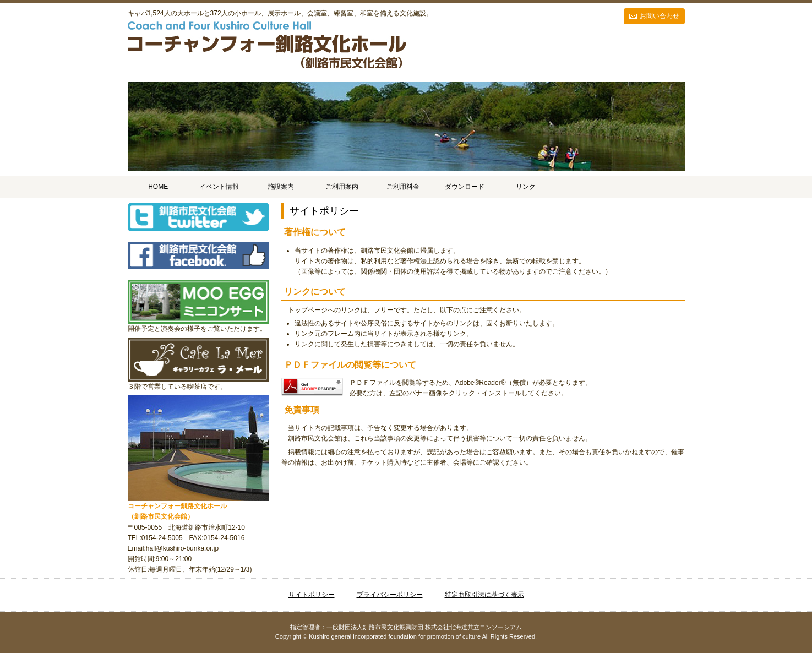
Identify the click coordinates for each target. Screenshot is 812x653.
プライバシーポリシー (390, 595)
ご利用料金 (403, 187)
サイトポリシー (312, 595)
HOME (158, 187)
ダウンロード (465, 187)
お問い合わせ (660, 16)
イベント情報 (219, 187)
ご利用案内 (342, 187)
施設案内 (281, 187)
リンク (526, 187)
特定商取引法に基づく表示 (484, 595)
